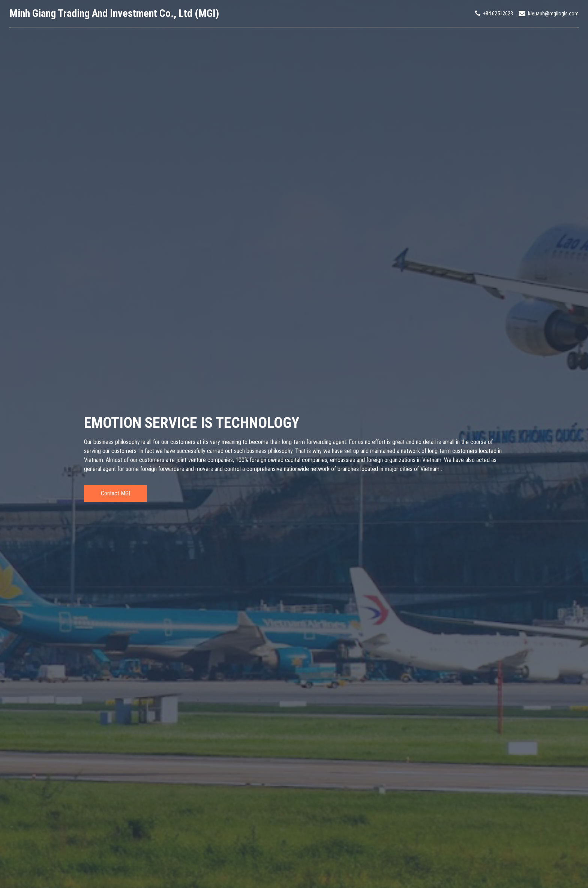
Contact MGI (115, 493)
